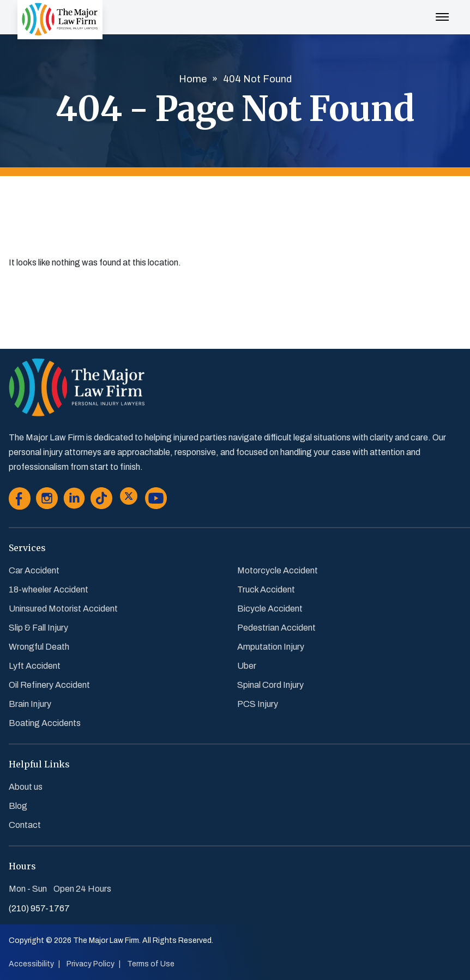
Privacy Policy (91, 964)
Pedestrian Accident (276, 628)
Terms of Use (151, 964)
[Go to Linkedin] (74, 501)
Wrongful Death (39, 647)
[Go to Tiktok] (101, 501)
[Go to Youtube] (156, 501)
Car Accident (34, 570)
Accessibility (31, 964)
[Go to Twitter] (129, 501)
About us (26, 787)
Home (193, 79)
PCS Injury (258, 704)
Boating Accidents (45, 723)
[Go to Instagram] (47, 501)
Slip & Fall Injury (38, 628)
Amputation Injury (271, 647)
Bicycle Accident (270, 609)
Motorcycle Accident (278, 570)
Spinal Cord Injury (270, 685)
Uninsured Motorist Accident (63, 609)
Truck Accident (266, 589)
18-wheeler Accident (49, 589)
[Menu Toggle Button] (442, 11)
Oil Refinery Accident (49, 685)
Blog (18, 806)
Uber (247, 666)
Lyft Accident (35, 666)
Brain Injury (30, 704)
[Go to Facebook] (20, 501)
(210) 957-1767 (39, 908)
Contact (25, 825)
